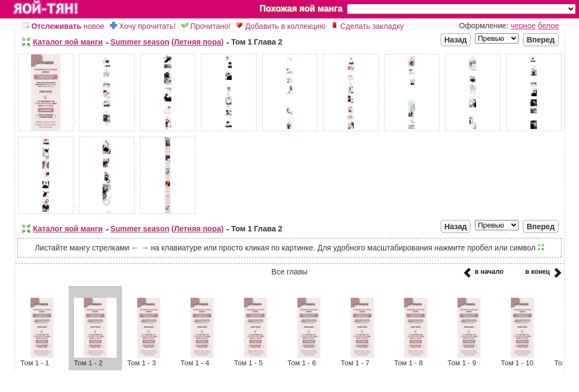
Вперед (541, 40)
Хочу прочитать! (143, 26)
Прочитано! (206, 26)
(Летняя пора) (198, 42)
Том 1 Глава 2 (257, 42)
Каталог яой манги (68, 42)
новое (63, 26)
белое (548, 26)
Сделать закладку (368, 26)
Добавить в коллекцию (281, 26)
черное (523, 26)
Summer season (140, 42)
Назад (456, 40)
